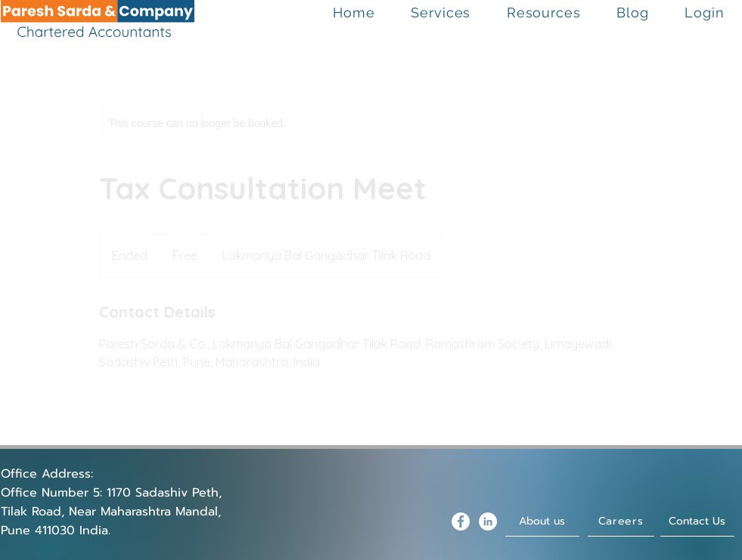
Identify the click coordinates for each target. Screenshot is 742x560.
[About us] (542, 521)
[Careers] (621, 521)
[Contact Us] (697, 521)
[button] (441, 12)
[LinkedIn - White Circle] (488, 521)
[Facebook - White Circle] (461, 521)
